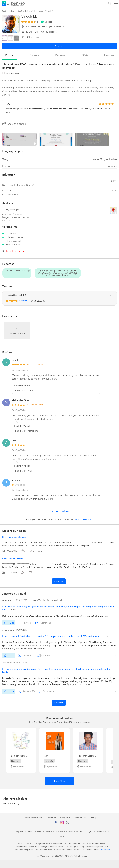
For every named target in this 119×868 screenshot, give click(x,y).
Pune (70, 831)
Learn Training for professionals (47, 600)
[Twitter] (67, 823)
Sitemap (93, 818)
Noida (62, 836)
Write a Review (83, 520)
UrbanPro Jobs (80, 818)
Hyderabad (50, 831)
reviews (60, 55)
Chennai (30, 831)
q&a (85, 55)
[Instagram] (62, 823)
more (54, 379)
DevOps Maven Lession (15, 537)
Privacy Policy (65, 818)
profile (9, 55)
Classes (34, 55)
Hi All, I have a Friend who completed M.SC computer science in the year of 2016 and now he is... (54, 636)
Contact (59, 581)
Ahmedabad (101, 831)
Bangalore (19, 831)
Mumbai (61, 831)
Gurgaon (89, 831)
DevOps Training (11, 803)
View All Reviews (60, 511)
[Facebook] (56, 823)
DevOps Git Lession (13, 559)
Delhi (40, 831)
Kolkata (79, 831)
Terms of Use (51, 818)
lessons (109, 55)
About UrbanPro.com (33, 818)
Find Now (60, 781)
